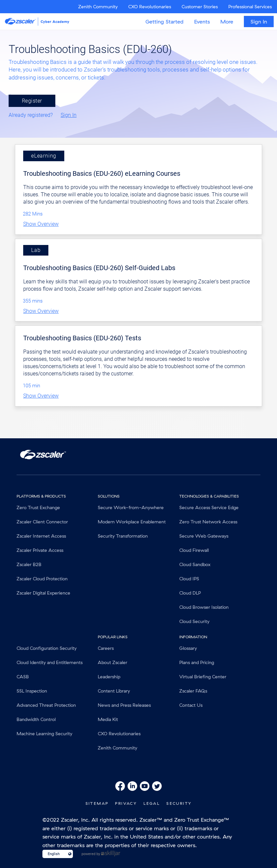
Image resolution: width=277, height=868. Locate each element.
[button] (138, 224)
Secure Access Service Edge (209, 507)
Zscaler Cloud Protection (42, 579)
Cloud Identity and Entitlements (50, 662)
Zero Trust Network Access (208, 522)
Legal (152, 803)
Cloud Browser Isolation (204, 607)
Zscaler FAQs (193, 691)
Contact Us (191, 705)
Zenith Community (98, 7)
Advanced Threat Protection (46, 705)
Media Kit (108, 719)
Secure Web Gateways (204, 536)
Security (179, 803)
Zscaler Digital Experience (43, 593)
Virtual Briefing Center (203, 677)
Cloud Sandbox (195, 564)
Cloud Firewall (194, 550)
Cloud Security (194, 621)
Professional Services (250, 7)
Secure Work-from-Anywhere (131, 507)
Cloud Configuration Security (47, 648)
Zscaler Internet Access (41, 536)
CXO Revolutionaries (150, 7)
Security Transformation (123, 536)
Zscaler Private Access (40, 550)
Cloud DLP (190, 593)
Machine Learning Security (44, 734)
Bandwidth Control (36, 719)
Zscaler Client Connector (42, 522)
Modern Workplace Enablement (132, 522)
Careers (106, 648)
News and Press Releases (124, 705)
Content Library (114, 691)
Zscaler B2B (29, 564)
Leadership (109, 677)
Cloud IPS (189, 579)
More (227, 22)
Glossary (188, 648)
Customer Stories (200, 7)
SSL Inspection (32, 691)
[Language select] (55, 854)
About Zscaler (112, 662)
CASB (23, 677)
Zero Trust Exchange (38, 507)
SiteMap (97, 803)
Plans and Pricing (197, 662)
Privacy (126, 803)
